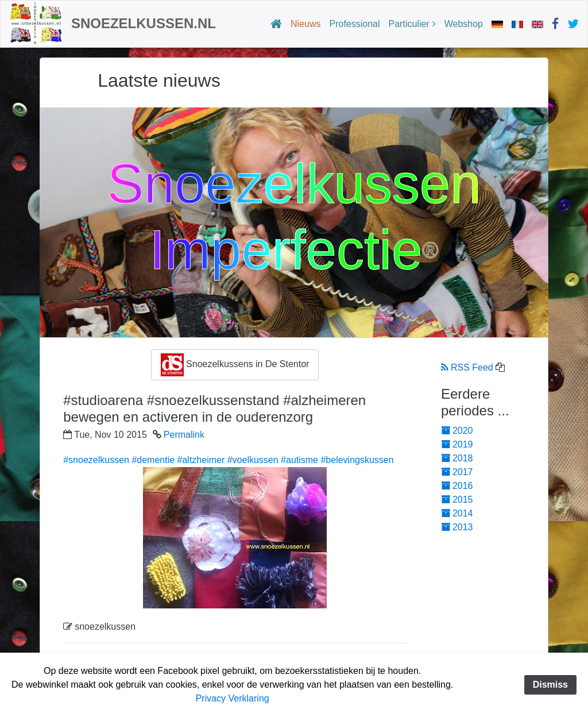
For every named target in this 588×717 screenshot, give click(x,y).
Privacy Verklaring (233, 698)
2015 (457, 500)
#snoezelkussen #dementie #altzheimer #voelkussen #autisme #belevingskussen (228, 460)
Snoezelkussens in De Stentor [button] (235, 365)
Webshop (464, 24)
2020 (457, 431)
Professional (355, 24)
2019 (457, 444)
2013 (457, 527)
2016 (457, 486)
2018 (457, 458)
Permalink (184, 435)
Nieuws (305, 24)
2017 (457, 472)
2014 (457, 513)
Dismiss (550, 685)
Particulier (409, 24)
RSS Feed (467, 367)
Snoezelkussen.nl (144, 23)
